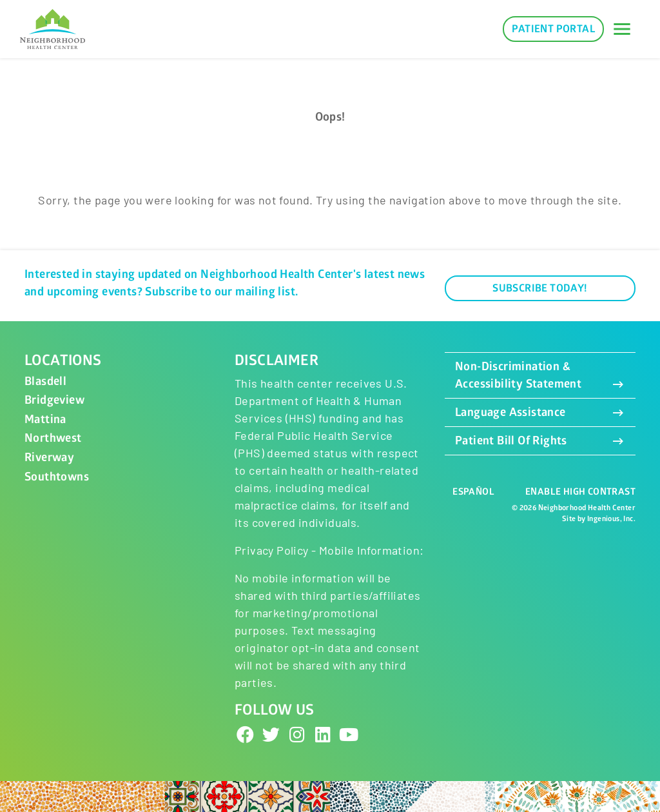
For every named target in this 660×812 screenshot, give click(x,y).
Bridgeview (54, 400)
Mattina (45, 420)
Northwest (53, 438)
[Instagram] (297, 734)
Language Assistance (540, 412)
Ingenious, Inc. (611, 519)
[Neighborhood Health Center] (53, 29)
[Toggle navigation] (622, 29)
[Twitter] (271, 734)
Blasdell (45, 381)
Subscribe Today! (540, 288)
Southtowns (57, 477)
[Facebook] (246, 734)
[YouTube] (349, 734)
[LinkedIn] (323, 734)
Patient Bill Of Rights (540, 441)
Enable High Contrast (580, 492)
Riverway (49, 458)
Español (473, 492)
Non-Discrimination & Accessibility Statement (540, 375)
